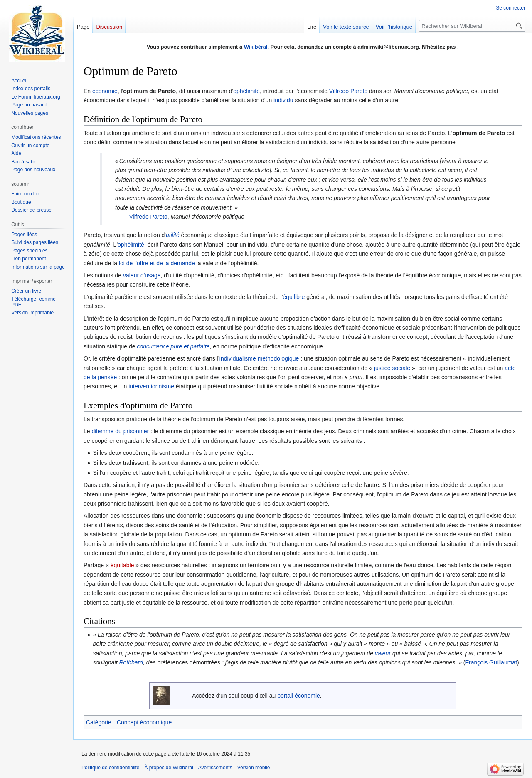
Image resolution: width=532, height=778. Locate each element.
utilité (173, 235)
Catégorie (99, 722)
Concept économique (144, 722)
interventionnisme (151, 386)
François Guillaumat (491, 662)
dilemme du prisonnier (120, 431)
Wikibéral (256, 47)
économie (105, 91)
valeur (383, 653)
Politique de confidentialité (110, 768)
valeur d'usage (142, 275)
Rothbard (131, 662)
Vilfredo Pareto (348, 91)
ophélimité (246, 91)
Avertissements (215, 768)
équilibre (294, 297)
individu (283, 100)
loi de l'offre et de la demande (157, 263)
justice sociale (392, 368)
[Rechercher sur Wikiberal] (472, 26)
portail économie (299, 696)
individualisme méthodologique (259, 358)
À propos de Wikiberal (169, 768)
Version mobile (254, 768)
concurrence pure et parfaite (173, 346)
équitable (122, 565)
